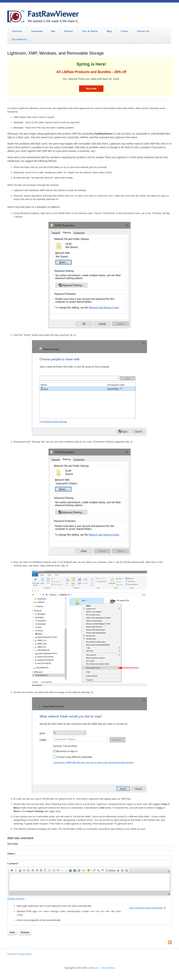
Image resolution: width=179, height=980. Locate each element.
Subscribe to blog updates (20, 954)
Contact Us (143, 31)
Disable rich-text (16, 898)
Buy (53, 31)
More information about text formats (146, 908)
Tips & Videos (90, 31)
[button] (12, 870)
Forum (124, 31)
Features (17, 31)
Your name (13, 844)
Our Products (19, 39)
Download (37, 31)
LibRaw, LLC (93, 968)
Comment (13, 864)
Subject (11, 854)
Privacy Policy (108, 968)
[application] (89, 881)
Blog (109, 31)
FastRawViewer (53, 14)
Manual (69, 31)
